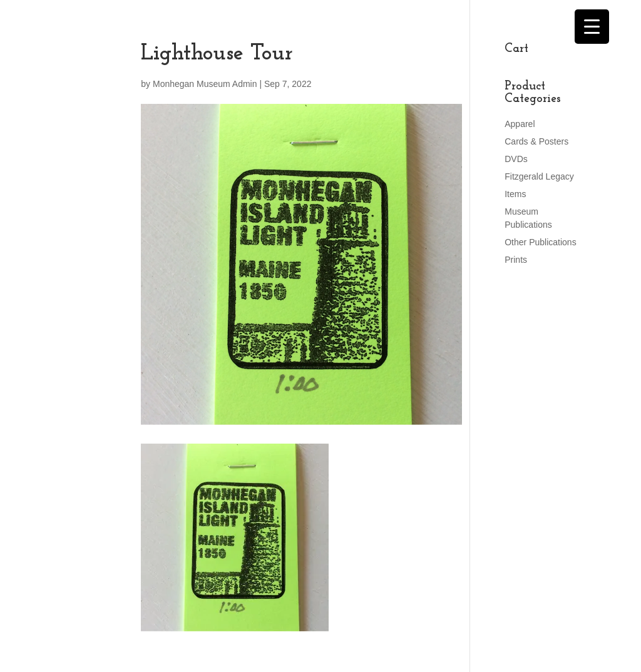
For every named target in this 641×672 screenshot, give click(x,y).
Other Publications (540, 242)
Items (515, 194)
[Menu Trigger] (592, 27)
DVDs (516, 159)
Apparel (520, 124)
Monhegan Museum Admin (205, 84)
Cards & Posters (536, 141)
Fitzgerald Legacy (539, 176)
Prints (516, 260)
